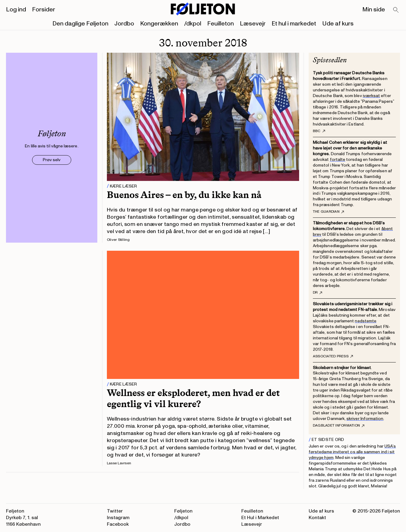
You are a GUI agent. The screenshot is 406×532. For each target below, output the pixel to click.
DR (318, 293)
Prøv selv (52, 160)
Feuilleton (221, 24)
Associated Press (333, 356)
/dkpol (193, 24)
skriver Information (365, 419)
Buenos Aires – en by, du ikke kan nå (184, 195)
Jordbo (124, 24)
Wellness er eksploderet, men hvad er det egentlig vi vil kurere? (193, 398)
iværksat (372, 96)
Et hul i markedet (294, 24)
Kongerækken (159, 24)
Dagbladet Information (339, 426)
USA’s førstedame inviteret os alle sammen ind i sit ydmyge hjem (352, 452)
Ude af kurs (338, 24)
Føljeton (183, 511)
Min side (374, 10)
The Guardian (328, 212)
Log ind (16, 10)
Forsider (44, 10)
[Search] (396, 10)
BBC (319, 131)
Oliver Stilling (118, 240)
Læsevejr (253, 24)
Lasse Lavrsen (119, 463)
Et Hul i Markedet (260, 518)
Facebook (118, 524)
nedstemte (366, 321)
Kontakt (317, 518)
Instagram (118, 518)
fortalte (338, 160)
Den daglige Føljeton (80, 24)
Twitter (115, 511)
